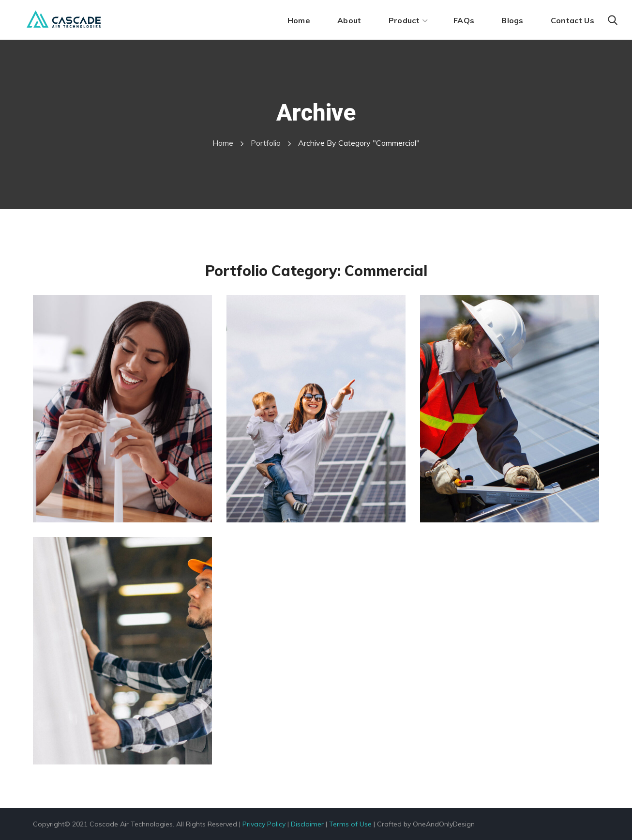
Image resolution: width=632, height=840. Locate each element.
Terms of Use (350, 824)
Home (223, 143)
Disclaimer (307, 824)
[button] (613, 20)
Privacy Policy (264, 824)
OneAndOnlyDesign (444, 824)
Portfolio (266, 143)
